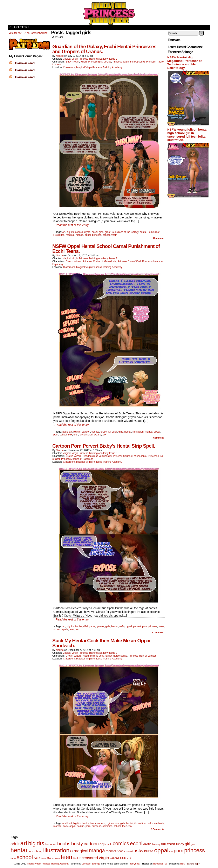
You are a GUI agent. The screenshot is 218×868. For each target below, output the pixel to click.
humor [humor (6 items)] (32, 851)
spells (65, 629)
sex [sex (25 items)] (37, 858)
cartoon (86, 432)
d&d (85, 626)
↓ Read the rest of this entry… (72, 225)
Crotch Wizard (74, 261)
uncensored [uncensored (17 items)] (88, 858)
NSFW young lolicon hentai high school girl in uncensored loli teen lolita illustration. (187, 135)
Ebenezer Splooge (91, 864)
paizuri (80, 826)
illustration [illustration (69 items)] (56, 850)
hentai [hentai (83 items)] (19, 850)
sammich (107, 826)
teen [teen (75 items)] (67, 857)
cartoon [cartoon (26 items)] (91, 844)
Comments (157, 829)
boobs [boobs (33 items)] (64, 844)
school (106, 235)
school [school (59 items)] (25, 857)
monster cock (61, 826)
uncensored (86, 435)
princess (97, 235)
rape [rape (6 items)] (13, 858)
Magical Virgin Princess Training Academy (109, 13)
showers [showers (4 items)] (56, 858)
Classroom (69, 67)
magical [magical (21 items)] (81, 851)
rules (161, 626)
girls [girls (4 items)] (193, 844)
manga (80, 235)
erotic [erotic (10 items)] (147, 844)
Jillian (84, 62)
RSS (183, 864)
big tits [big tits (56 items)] (36, 843)
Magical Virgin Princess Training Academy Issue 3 (90, 258)
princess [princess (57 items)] (195, 850)
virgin (114, 235)
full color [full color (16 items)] (168, 844)
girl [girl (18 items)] (188, 844)
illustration (59, 235)
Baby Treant (72, 62)
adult (65, 432)
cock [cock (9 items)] (108, 844)
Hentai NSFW (160, 864)
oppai (88, 235)
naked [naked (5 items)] (129, 851)
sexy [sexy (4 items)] (44, 858)
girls (101, 232)
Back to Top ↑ (193, 864)
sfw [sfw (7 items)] (49, 858)
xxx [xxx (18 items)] (123, 858)
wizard (98, 435)
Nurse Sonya (120, 656)
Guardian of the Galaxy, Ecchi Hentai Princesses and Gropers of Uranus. (104, 49)
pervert (137, 626)
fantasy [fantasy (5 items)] (156, 844)
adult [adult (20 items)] (15, 844)
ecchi (95, 232)
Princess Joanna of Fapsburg (129, 62)
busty (93, 823)
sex (70, 435)
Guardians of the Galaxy (125, 232)
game (92, 626)
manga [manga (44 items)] (97, 850)
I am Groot (154, 232)
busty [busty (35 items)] (77, 844)
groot (108, 232)
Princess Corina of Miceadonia (100, 261)
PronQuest (134, 864)
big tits (70, 232)
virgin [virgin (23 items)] (104, 858)
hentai (143, 232)
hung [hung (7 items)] (39, 851)
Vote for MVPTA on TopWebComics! (28, 33)
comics (79, 232)
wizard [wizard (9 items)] (114, 858)
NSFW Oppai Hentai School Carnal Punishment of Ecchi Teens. (106, 249)
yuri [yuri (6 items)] (129, 858)
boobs (79, 626)
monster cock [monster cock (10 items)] (115, 851)
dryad (87, 232)
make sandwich (155, 823)
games (100, 626)
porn (56, 435)
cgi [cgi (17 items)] (102, 844)
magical (70, 235)
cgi (108, 823)
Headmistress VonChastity (97, 456)
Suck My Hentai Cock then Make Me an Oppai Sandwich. (101, 643)
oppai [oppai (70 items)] (161, 850)
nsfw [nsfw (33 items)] (138, 851)
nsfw (122, 626)
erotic (104, 432)
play (144, 626)
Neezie (60, 56)
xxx (104, 435)
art (64, 232)
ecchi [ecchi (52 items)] (136, 843)
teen (76, 435)
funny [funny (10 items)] (180, 844)
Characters (19, 27)
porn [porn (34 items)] (179, 851)
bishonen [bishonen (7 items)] (51, 844)
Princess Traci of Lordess (143, 656)
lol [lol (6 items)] (72, 851)
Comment (158, 238)
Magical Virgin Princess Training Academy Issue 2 (90, 59)
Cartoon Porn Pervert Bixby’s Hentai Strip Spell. (104, 446)
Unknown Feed (24, 63)
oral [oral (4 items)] (171, 851)
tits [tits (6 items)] (75, 858)
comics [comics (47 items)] (121, 843)
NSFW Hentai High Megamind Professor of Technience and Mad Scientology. (185, 63)
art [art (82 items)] (24, 843)
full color (113, 432)
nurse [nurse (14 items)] (149, 851)
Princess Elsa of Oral (100, 62)
